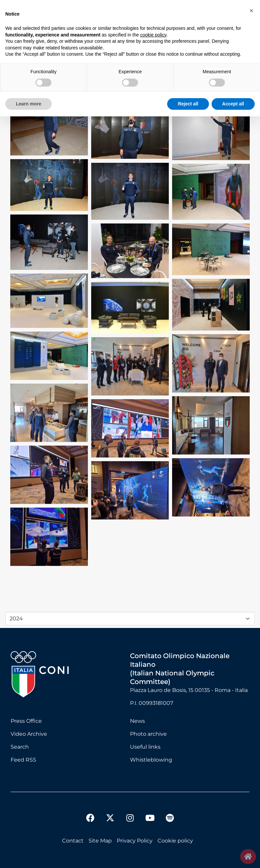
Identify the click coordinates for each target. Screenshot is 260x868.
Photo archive (148, 734)
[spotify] (170, 819)
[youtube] (150, 819)
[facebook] (90, 819)
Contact (73, 841)
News (137, 721)
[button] (251, 11)
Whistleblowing (151, 760)
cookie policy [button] (153, 35)
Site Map (100, 841)
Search (20, 747)
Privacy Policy (135, 841)
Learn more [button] (29, 104)
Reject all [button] (188, 104)
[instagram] (130, 819)
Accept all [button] (233, 104)
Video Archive (29, 734)
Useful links (145, 747)
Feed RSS (23, 760)
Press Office (26, 721)
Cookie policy (175, 841)
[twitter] (110, 813)
